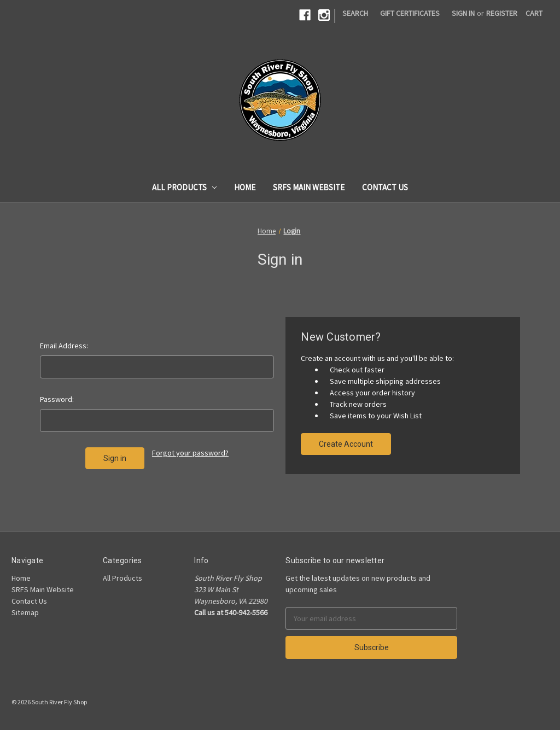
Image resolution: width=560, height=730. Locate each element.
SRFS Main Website (309, 187)
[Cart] (534, 13)
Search (355, 13)
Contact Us (385, 187)
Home (245, 187)
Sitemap (25, 612)
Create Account (346, 444)
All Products (185, 187)
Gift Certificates (410, 13)
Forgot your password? (190, 453)
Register (502, 13)
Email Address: (64, 346)
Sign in (463, 13)
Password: (57, 399)
